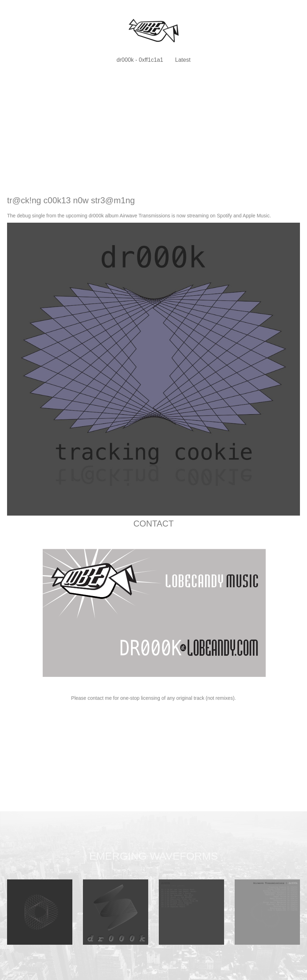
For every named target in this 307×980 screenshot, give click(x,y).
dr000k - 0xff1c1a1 (140, 60)
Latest (183, 60)
